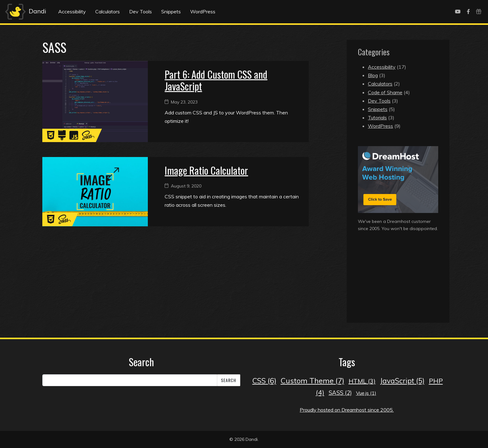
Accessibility (72, 12)
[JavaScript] (74, 137)
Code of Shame (385, 92)
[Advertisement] (398, 284)
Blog (373, 75)
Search (229, 380)
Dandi (25, 12)
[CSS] (51, 137)
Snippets (171, 12)
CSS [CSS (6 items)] (264, 381)
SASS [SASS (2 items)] (340, 393)
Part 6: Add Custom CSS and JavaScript (216, 80)
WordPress (203, 12)
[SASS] (88, 137)
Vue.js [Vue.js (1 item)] (366, 393)
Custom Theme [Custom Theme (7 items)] (312, 381)
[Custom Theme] (62, 137)
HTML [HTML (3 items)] (362, 381)
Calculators (108, 12)
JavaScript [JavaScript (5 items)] (402, 381)
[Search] (130, 380)
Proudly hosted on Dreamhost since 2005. (347, 410)
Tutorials (377, 118)
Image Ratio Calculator (206, 170)
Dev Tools (141, 12)
